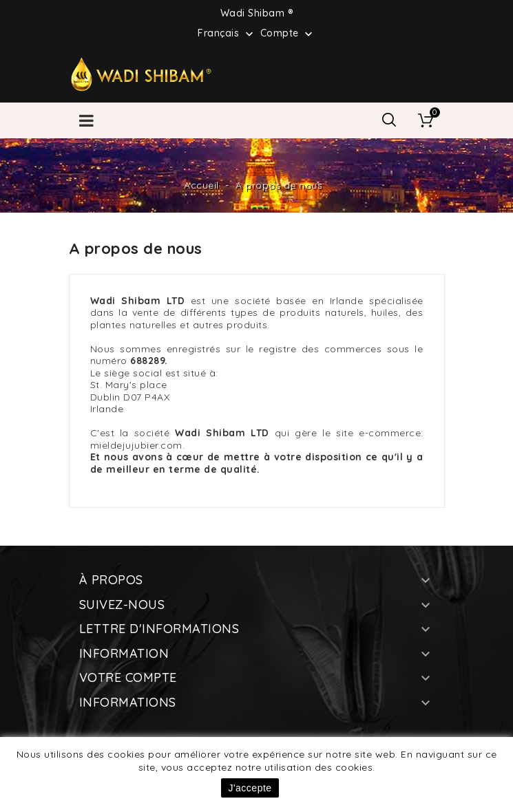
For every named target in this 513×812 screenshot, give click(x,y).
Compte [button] (288, 34)
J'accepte (250, 788)
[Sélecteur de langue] (227, 32)
